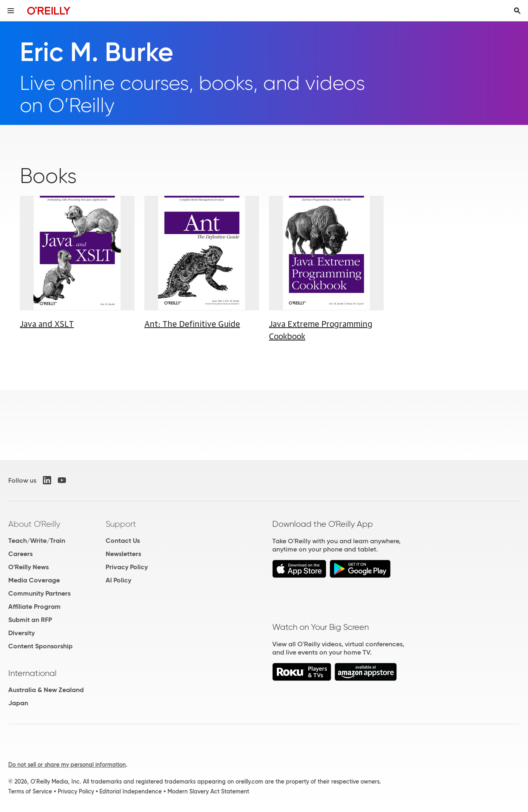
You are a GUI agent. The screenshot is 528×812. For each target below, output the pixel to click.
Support (121, 524)
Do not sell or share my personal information (67, 765)
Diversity (21, 633)
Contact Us (123, 541)
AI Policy (118, 580)
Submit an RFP (30, 620)
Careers (20, 554)
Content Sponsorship (40, 646)
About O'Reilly (34, 524)
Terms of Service (30, 791)
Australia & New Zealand (46, 690)
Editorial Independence (131, 791)
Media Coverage (34, 580)
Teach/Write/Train (37, 541)
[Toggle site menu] (11, 11)
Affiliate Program (34, 607)
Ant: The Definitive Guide (192, 323)
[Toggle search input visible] (517, 11)
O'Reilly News (28, 567)
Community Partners (39, 593)
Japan (18, 703)
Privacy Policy (127, 567)
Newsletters (123, 554)
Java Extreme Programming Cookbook (321, 329)
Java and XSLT (47, 323)
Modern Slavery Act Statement (208, 791)
